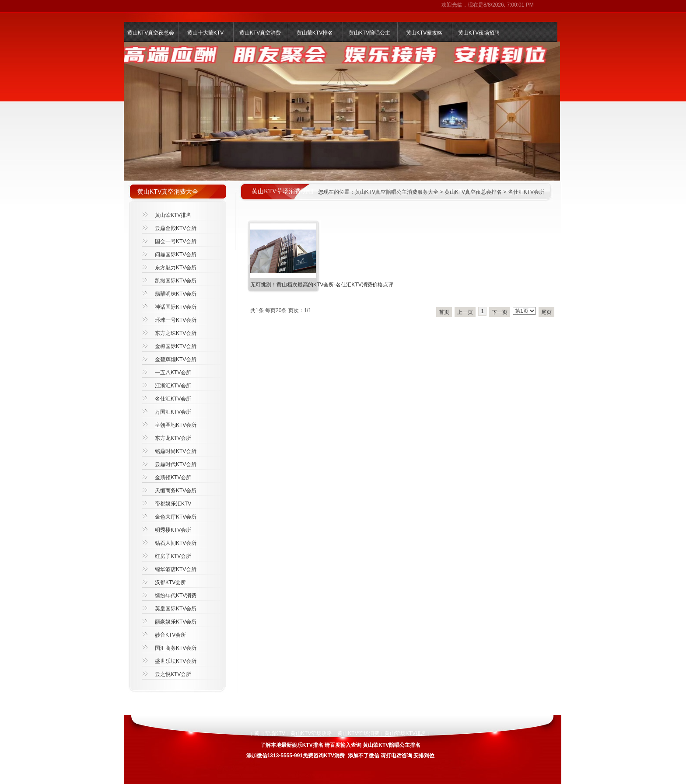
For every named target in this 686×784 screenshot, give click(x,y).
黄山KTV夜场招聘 (479, 33)
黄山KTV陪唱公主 (369, 33)
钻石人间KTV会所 (176, 543)
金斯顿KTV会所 (173, 477)
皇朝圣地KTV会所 (176, 425)
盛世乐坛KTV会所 (176, 661)
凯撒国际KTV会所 (176, 281)
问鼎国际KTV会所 (176, 254)
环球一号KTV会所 (176, 320)
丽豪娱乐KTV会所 (176, 622)
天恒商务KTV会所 (176, 491)
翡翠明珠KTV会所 (176, 294)
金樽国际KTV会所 (176, 346)
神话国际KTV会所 (176, 307)
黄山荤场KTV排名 (405, 733)
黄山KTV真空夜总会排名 (473, 192)
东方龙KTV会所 (173, 438)
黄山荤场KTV (270, 733)
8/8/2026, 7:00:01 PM (509, 5)
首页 (444, 312)
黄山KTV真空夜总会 (151, 33)
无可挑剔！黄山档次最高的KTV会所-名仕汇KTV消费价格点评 (322, 285)
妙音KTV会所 (170, 635)
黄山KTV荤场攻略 (311, 733)
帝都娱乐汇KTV (173, 504)
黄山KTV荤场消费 (358, 733)
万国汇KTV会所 (173, 412)
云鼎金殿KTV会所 (176, 228)
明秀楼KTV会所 (173, 530)
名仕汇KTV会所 (526, 192)
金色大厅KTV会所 (176, 517)
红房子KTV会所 (173, 556)
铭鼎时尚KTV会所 (176, 451)
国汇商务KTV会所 (176, 648)
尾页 (546, 312)
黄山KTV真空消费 (260, 33)
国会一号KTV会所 (176, 241)
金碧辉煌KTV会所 (176, 359)
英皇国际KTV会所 (176, 609)
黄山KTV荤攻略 (424, 33)
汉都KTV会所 (170, 582)
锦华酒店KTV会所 (176, 569)
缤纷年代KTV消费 (176, 596)
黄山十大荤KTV (205, 33)
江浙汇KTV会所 (173, 386)
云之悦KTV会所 (173, 674)
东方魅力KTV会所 (176, 268)
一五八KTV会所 (173, 373)
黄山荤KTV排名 (315, 33)
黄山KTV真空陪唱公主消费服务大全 (397, 192)
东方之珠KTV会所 (176, 333)
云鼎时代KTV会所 (176, 464)
